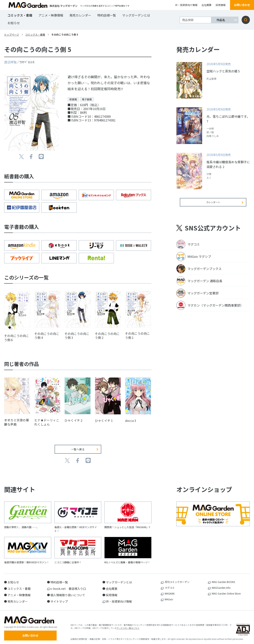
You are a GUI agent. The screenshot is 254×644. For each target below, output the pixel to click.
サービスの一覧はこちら (128, 626)
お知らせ (14, 23)
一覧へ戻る (78, 446)
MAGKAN (170, 591)
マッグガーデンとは (136, 15)
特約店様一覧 (107, 15)
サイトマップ (59, 598)
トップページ (12, 34)
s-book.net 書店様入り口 (68, 586)
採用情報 (221, 5)
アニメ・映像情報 (51, 15)
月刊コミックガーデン (177, 579)
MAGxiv (169, 596)
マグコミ (170, 585)
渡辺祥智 (10, 62)
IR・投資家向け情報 (186, 5)
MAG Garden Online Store (226, 591)
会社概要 (206, 5)
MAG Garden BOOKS (223, 579)
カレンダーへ (213, 205)
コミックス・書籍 (20, 15)
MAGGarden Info (221, 585)
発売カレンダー (80, 15)
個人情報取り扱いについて (68, 592)
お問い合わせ (242, 5)
